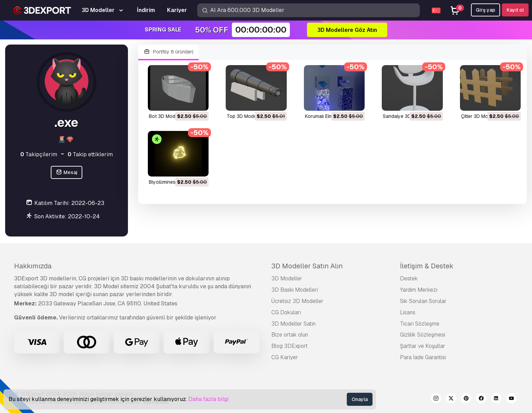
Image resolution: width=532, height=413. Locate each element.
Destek (409, 278)
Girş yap (486, 10)
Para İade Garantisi (423, 357)
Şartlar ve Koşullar (423, 346)
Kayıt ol (515, 10)
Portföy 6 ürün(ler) (169, 52)
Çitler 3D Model (478, 116)
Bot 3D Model (164, 116)
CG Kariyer (285, 357)
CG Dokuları (286, 312)
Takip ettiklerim (90, 154)
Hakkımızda (33, 266)
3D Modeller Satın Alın (307, 266)
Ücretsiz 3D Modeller (297, 301)
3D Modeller (287, 278)
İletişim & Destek (427, 266)
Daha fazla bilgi (208, 399)
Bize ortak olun (290, 335)
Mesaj (67, 173)
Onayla (360, 399)
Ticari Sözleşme (420, 324)
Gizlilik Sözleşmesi (423, 335)
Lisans (408, 312)
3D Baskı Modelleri (295, 290)
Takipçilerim (39, 154)
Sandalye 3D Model (404, 116)
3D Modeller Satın (293, 324)
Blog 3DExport (289, 346)
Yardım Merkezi (419, 290)
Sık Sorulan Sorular (423, 301)
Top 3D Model (242, 116)
